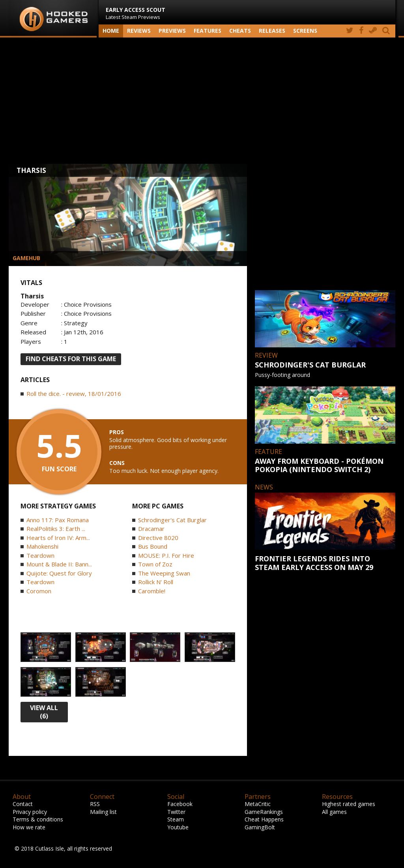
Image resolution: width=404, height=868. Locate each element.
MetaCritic (258, 804)
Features (208, 31)
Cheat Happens (264, 819)
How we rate (29, 827)
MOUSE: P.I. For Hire (166, 555)
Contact (23, 804)
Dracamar (151, 529)
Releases (272, 31)
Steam (176, 819)
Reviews (139, 31)
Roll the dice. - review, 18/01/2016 (74, 394)
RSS (95, 804)
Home (111, 31)
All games (334, 812)
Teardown (40, 555)
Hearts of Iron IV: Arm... (58, 538)
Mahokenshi (42, 546)
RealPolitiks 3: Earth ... (56, 529)
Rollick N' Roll (156, 582)
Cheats (240, 31)
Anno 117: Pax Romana (58, 520)
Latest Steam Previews (136, 13)
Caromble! (152, 591)
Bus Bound (153, 546)
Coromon (39, 591)
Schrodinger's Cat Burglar (172, 520)
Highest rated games (349, 804)
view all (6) (44, 712)
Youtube (178, 827)
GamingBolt (260, 827)
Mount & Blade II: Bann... (59, 564)
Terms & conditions (38, 819)
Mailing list (103, 812)
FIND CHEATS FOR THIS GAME (71, 359)
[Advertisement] (202, 101)
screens (305, 31)
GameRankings (264, 812)
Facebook (180, 804)
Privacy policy (30, 812)
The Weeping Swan (164, 573)
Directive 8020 (158, 538)
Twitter (176, 812)
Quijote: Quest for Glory (59, 573)
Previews (172, 31)
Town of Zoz (155, 564)
